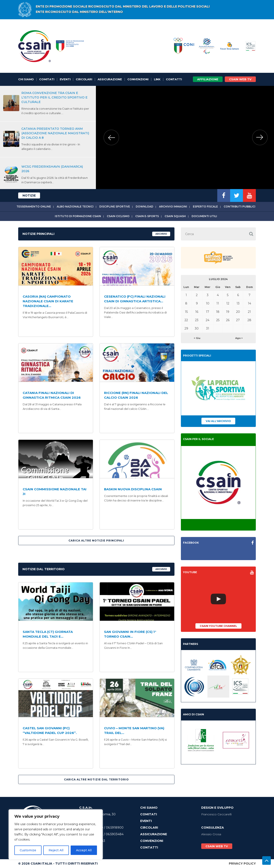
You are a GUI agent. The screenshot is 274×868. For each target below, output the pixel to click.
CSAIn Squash (175, 216)
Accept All (84, 850)
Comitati (47, 79)
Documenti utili (204, 216)
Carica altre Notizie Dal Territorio (96, 779)
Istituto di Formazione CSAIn (78, 216)
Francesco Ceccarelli (216, 814)
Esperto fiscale (205, 207)
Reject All (56, 850)
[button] (251, 234)
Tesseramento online (34, 207)
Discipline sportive (115, 207)
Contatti (174, 79)
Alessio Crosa (211, 834)
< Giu (197, 338)
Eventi (65, 79)
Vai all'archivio (218, 421)
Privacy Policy (242, 864)
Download (144, 207)
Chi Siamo (26, 79)
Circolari (84, 79)
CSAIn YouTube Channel (218, 626)
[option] (185, 137)
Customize (28, 850)
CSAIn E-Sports (147, 216)
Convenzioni (138, 79)
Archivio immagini (173, 207)
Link (157, 79)
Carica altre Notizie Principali (96, 541)
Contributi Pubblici (240, 207)
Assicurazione (110, 79)
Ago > (239, 338)
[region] (56, 834)
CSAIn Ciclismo (118, 216)
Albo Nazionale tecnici (75, 207)
